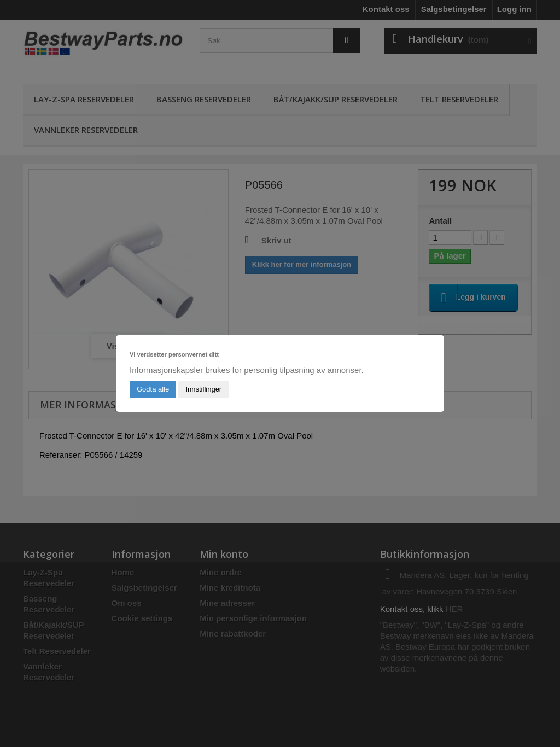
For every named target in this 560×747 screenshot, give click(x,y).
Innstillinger (203, 389)
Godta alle (153, 389)
